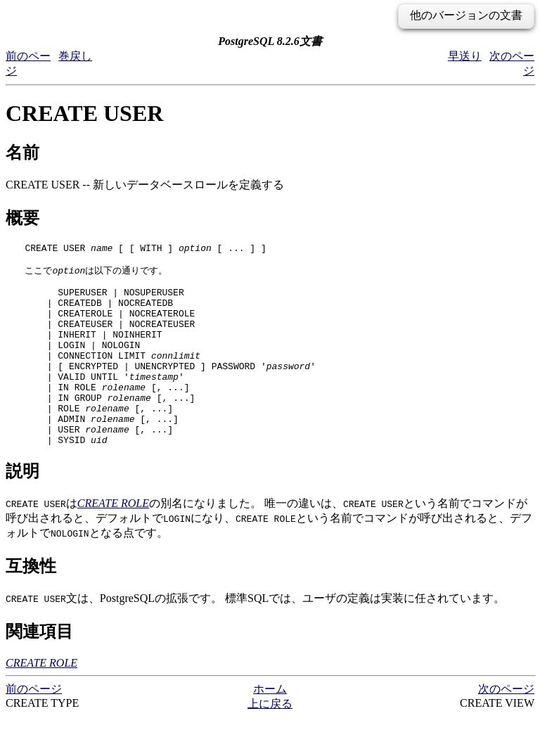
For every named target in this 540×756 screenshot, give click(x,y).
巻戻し (75, 56)
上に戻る (270, 742)
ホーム (270, 728)
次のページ (506, 728)
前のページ (34, 728)
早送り (465, 56)
